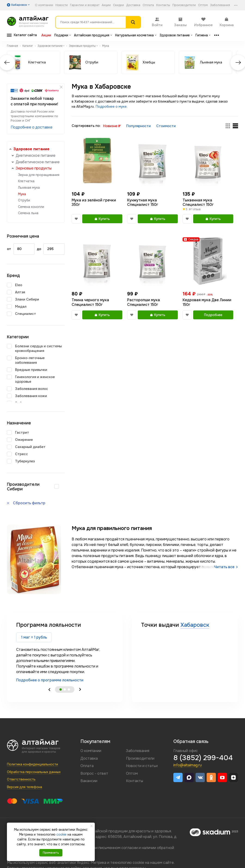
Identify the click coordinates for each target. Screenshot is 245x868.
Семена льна (28, 213)
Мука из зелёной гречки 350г (94, 202)
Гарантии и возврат (85, 5)
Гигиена (203, 35)
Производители (184, 5)
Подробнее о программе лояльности (50, 680)
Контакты (163, 5)
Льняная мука (29, 188)
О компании (44, 5)
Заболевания (220, 5)
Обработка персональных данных (34, 772)
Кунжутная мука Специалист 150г (143, 202)
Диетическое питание (36, 155)
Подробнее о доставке (32, 127)
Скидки (118, 5)
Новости (62, 5)
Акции (106, 5)
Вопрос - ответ (94, 773)
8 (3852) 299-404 (203, 758)
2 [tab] (65, 689)
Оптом (203, 5)
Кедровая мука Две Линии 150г (207, 302)
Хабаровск (195, 625)
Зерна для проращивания (39, 175)
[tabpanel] (65, 652)
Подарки (63, 35)
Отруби (24, 200)
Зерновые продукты (34, 168)
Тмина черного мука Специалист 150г (90, 302)
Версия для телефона (24, 787)
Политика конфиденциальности (32, 764)
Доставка (133, 5)
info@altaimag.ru (188, 765)
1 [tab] (61, 689)
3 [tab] (69, 689)
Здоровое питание (176, 35)
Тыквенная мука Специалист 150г (198, 202)
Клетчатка (26, 181)
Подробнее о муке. (111, 107)
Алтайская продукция (93, 35)
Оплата (148, 5)
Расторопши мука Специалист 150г (144, 302)
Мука (22, 194)
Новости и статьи (142, 766)
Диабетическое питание (38, 162)
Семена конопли (31, 207)
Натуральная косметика (136, 35)
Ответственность (21, 779)
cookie (138, 863)
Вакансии (89, 781)
